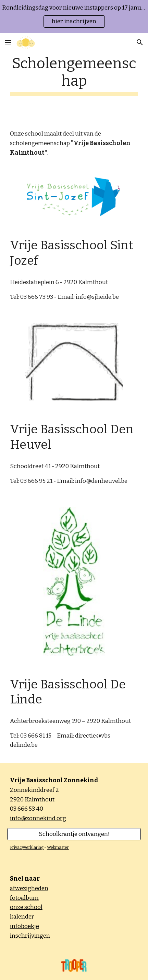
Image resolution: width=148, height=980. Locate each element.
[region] (74, 16)
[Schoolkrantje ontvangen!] (74, 834)
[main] (74, 75)
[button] (8, 42)
